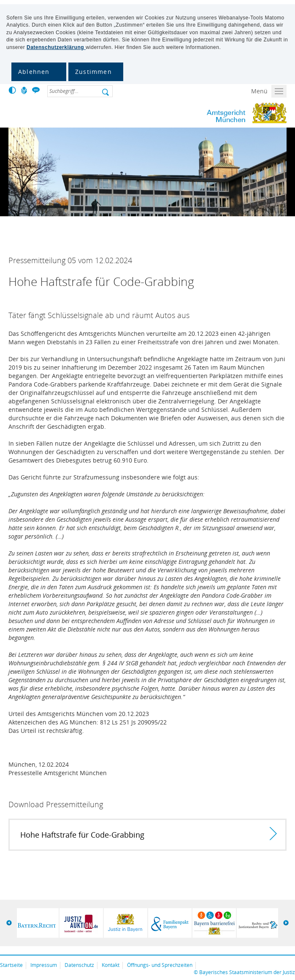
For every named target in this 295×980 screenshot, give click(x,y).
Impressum (44, 965)
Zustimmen (93, 72)
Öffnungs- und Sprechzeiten (160, 965)
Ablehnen (34, 72)
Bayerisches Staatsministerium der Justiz (247, 972)
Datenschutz (79, 965)
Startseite (11, 965)
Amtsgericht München (213, 113)
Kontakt (111, 965)
